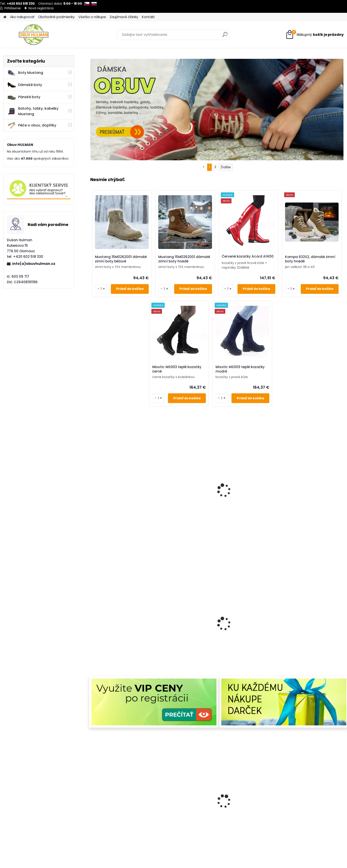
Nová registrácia (41, 8)
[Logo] (34, 35)
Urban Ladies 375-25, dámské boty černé (257, 635)
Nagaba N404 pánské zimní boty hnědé (161, 813)
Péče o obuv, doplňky (32, 125)
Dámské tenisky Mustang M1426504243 (113, 488)
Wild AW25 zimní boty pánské (209, 635)
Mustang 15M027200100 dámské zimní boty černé (308, 637)
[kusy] (94, 838)
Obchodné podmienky (56, 17)
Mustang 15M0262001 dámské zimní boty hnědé (184, 259)
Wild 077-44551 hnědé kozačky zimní (306, 488)
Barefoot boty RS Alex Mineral (160, 488)
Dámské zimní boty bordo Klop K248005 (111, 813)
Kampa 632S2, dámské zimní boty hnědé (310, 259)
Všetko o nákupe (92, 17)
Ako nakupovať (22, 17)
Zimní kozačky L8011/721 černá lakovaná (162, 635)
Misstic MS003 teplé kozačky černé (177, 369)
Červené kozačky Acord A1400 (248, 256)
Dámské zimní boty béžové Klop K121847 (256, 813)
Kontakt (148, 17)
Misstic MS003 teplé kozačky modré (240, 369)
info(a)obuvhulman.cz (34, 264)
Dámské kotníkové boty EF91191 (114, 635)
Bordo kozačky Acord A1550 (209, 813)
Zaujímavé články (124, 17)
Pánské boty (24, 97)
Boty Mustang (25, 73)
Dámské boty (25, 85)
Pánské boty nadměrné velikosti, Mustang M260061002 (259, 490)
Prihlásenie (13, 8)
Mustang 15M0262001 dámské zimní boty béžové (121, 259)
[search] (225, 36)
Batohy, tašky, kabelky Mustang (33, 111)
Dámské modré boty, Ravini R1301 (208, 488)
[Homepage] (5, 17)
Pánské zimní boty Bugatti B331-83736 (304, 813)
